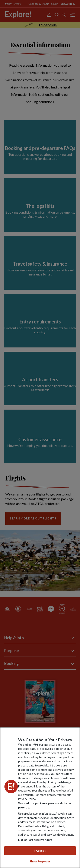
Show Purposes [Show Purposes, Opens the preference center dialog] (40, 861)
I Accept (40, 851)
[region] (40, 798)
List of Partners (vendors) (36, 840)
